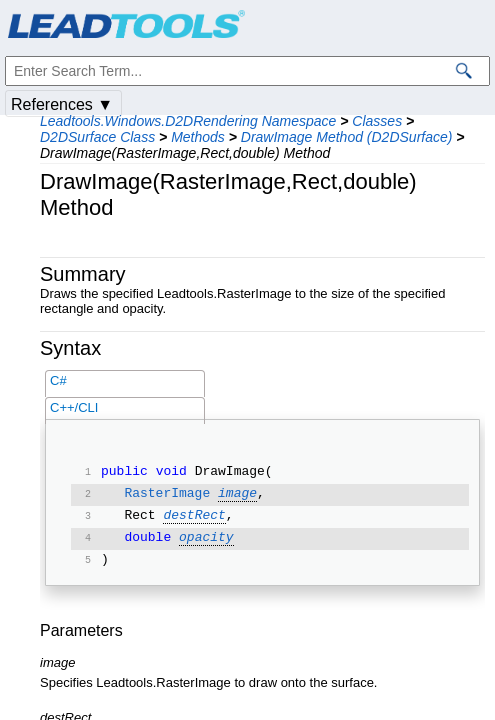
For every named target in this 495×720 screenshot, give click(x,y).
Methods (198, 137)
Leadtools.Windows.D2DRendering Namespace (188, 121)
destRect (194, 517)
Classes (377, 121)
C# (58, 380)
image (237, 495)
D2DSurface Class (97, 137)
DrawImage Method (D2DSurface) (347, 137)
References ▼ (62, 104)
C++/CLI (74, 407)
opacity (206, 539)
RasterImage (167, 495)
